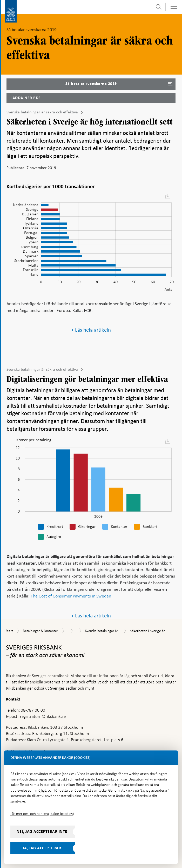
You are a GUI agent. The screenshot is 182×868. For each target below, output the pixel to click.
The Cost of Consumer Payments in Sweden (71, 596)
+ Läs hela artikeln (91, 330)
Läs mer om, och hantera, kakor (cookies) (42, 814)
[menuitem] (168, 196)
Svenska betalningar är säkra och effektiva (42, 112)
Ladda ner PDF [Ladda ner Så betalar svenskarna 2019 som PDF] (25, 98)
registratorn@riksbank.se (43, 716)
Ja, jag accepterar (42, 848)
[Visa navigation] (174, 7)
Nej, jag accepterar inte (42, 831)
